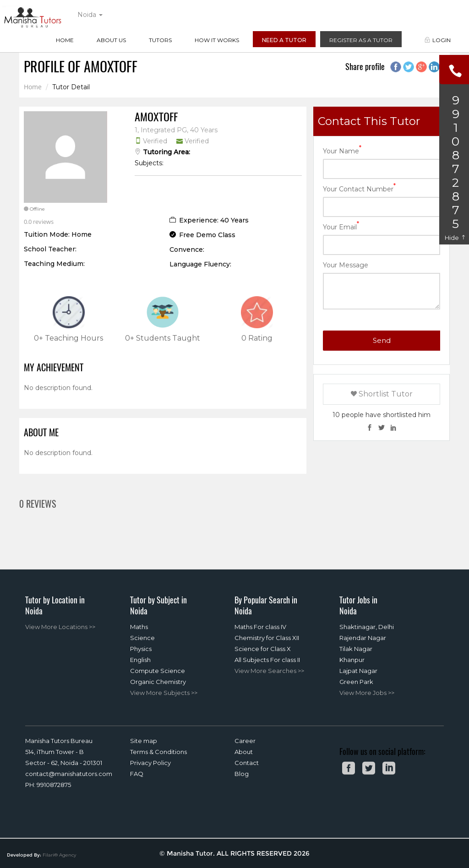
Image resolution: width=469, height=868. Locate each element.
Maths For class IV (260, 627)
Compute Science (158, 671)
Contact (247, 763)
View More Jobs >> (367, 693)
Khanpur (352, 660)
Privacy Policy (150, 763)
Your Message (346, 265)
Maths (139, 627)
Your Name (342, 150)
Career (245, 741)
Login (438, 40)
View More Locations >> (60, 627)
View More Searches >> (269, 671)
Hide (455, 238)
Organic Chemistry (158, 682)
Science (142, 638)
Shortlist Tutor (382, 394)
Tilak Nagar (356, 649)
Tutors (160, 40)
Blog (242, 774)
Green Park (356, 682)
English (140, 660)
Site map (144, 741)
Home (65, 40)
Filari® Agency (59, 855)
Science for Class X (263, 649)
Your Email (341, 226)
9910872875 (54, 785)
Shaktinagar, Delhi (367, 627)
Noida (90, 15)
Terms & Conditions (158, 752)
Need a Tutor (284, 40)
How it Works (217, 40)
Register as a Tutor (361, 40)
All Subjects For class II (267, 660)
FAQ (137, 774)
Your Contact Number (359, 188)
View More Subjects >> (164, 693)
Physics (141, 649)
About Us (111, 40)
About (244, 752)
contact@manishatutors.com (69, 774)
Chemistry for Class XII (267, 638)
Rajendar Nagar (363, 638)
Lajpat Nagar (358, 671)
